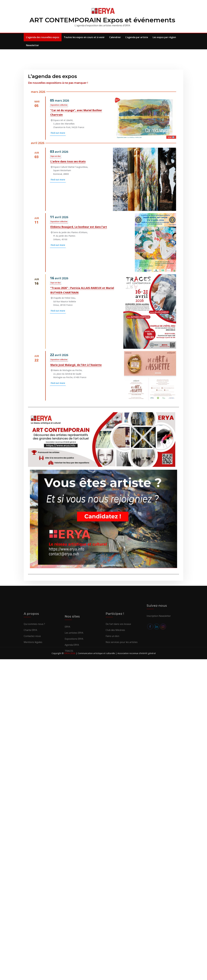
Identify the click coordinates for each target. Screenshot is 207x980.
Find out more (58, 253)
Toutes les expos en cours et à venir (84, 37)
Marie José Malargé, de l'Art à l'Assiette (76, 485)
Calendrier (115, 37)
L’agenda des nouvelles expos (43, 37)
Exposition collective (59, 226)
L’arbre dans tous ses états (68, 282)
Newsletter (32, 45)
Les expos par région (164, 37)
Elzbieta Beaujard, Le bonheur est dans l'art (79, 347)
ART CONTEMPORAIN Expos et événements (102, 20)
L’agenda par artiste (137, 37)
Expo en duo (56, 277)
